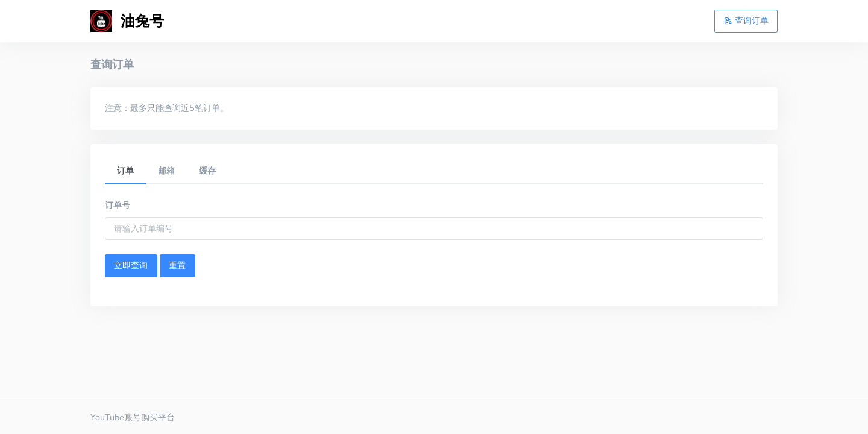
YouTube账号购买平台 (133, 417)
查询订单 (746, 20)
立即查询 (131, 265)
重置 (177, 265)
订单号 (118, 205)
